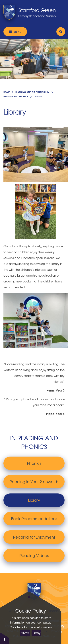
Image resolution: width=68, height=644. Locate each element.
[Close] (29, 597)
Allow (25, 633)
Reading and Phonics (16, 96)
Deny (37, 633)
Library (38, 96)
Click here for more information (31, 627)
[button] (5, 638)
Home (7, 92)
